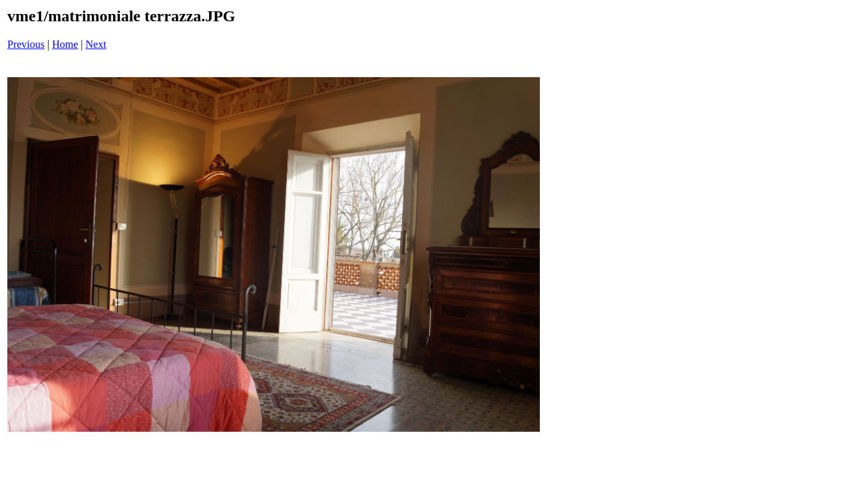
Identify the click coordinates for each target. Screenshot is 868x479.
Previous (26, 44)
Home (65, 44)
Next (96, 44)
